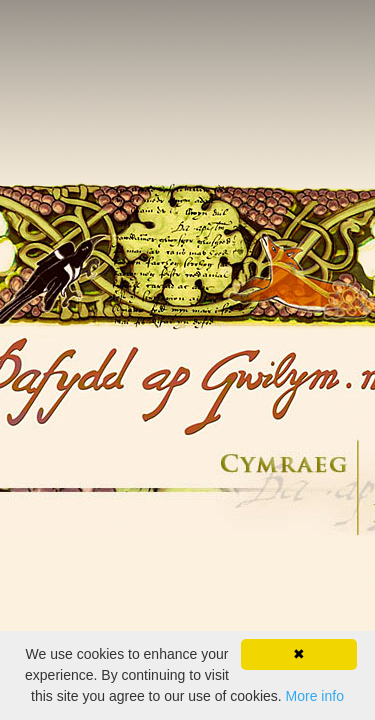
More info (315, 696)
